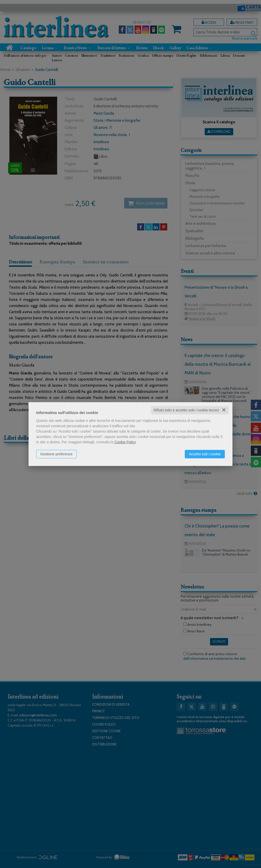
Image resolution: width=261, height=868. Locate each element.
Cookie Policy (125, 442)
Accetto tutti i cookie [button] (205, 454)
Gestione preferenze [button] (56, 454)
